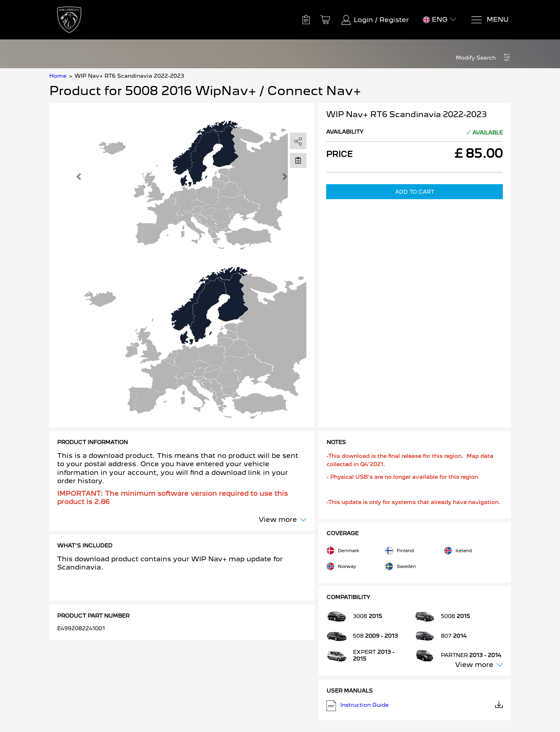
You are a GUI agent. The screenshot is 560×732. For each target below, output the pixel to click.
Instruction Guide (415, 706)
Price (339, 154)
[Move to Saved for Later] (298, 160)
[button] (483, 58)
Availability (345, 132)
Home (58, 76)
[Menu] (490, 20)
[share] (298, 141)
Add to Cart (415, 192)
